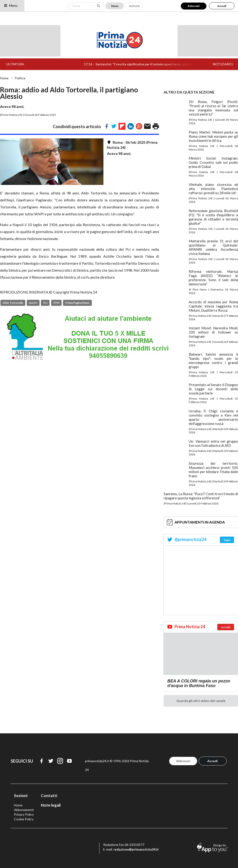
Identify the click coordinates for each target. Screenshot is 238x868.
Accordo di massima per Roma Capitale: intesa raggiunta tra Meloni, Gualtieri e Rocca (213, 306)
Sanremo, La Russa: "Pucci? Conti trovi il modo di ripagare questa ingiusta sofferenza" (201, 496)
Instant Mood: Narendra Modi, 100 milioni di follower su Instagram (213, 332)
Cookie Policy (24, 819)
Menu (11, 5)
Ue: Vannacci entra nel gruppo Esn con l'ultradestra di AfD (213, 443)
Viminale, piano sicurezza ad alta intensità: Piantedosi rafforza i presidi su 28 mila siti (213, 189)
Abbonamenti (24, 810)
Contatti (49, 796)
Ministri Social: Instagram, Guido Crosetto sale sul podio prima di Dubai (213, 162)
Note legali (51, 805)
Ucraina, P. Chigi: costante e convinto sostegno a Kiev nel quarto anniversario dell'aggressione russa (213, 417)
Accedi (222, 6)
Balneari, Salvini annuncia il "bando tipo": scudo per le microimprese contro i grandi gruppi (213, 361)
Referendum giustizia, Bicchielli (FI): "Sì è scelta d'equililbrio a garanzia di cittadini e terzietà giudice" (213, 217)
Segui (227, 540)
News (115, 6)
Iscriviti (226, 627)
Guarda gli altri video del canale (201, 701)
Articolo (134, 6)
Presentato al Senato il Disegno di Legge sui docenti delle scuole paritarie (213, 389)
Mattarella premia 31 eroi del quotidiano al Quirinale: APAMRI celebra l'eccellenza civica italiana (213, 247)
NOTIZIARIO (223, 64)
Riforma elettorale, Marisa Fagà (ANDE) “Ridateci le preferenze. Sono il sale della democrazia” (213, 278)
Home (4, 78)
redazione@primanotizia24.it (136, 849)
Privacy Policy (24, 814)
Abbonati (194, 6)
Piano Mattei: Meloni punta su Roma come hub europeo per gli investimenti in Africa (213, 136)
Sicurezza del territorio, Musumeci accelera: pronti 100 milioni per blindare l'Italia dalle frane (213, 470)
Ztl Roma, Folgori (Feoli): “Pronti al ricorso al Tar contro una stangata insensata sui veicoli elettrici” (213, 108)
